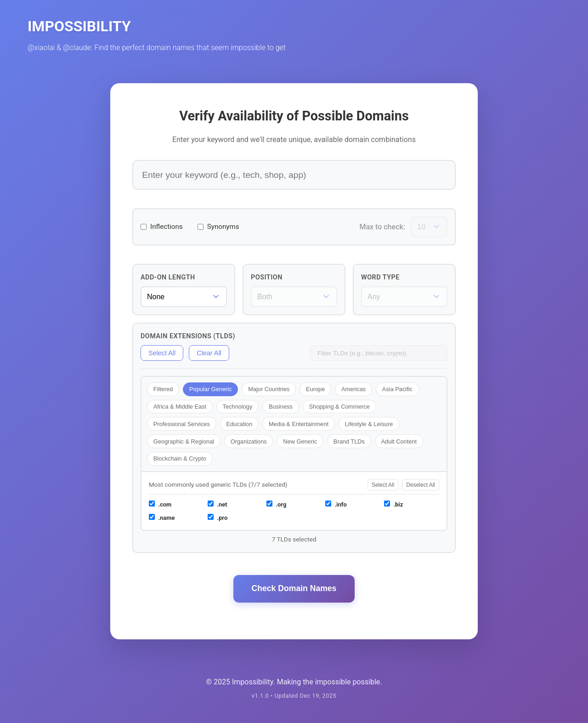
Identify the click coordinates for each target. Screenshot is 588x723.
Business (281, 407)
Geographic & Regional (184, 441)
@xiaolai (41, 48)
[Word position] (294, 297)
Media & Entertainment (299, 424)
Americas (353, 389)
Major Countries (269, 389)
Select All (162, 353)
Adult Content (399, 441)
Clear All (209, 353)
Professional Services (182, 424)
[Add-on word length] (184, 297)
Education (239, 424)
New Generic (300, 441)
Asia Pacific (397, 389)
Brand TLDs (349, 441)
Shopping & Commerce (339, 407)
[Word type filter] (404, 297)
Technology (238, 407)
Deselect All (421, 485)
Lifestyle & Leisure (369, 424)
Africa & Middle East (180, 407)
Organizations (249, 441)
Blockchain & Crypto (180, 458)
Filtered (163, 389)
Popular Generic (210, 389)
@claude (77, 48)
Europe (315, 389)
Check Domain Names (294, 588)
